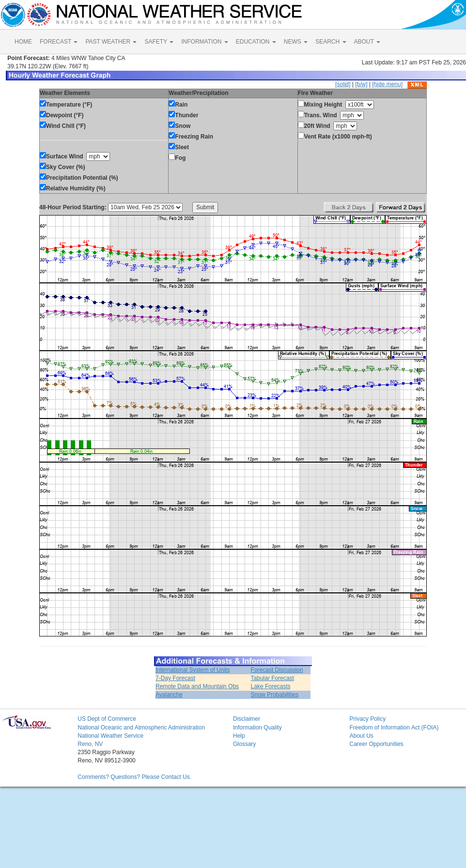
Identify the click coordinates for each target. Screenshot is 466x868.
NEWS (296, 42)
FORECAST (59, 42)
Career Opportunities (376, 744)
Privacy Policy (367, 719)
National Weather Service (110, 736)
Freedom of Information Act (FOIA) (394, 728)
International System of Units (193, 670)
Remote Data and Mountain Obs (197, 686)
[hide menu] (387, 84)
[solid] (343, 84)
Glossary (244, 744)
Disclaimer (247, 719)
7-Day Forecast (175, 678)
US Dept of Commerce (107, 719)
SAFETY (159, 42)
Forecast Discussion (277, 670)
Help (239, 736)
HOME (23, 42)
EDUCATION (256, 42)
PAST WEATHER (111, 42)
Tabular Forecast (272, 678)
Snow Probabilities (275, 695)
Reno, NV (90, 744)
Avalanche (169, 695)
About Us (361, 736)
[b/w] (361, 84)
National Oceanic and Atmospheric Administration (141, 728)
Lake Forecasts (271, 686)
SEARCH (331, 42)
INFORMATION (204, 42)
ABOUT (367, 42)
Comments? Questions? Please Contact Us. (134, 777)
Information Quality (257, 728)
